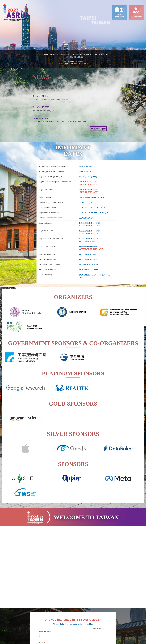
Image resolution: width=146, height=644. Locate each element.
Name (42, 575)
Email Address (45, 564)
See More (98, 61)
